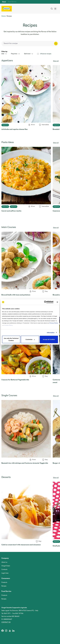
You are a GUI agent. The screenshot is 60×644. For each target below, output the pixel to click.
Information (51, 333)
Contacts (4, 570)
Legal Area (5, 573)
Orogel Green (6, 566)
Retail (4, 2)
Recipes (4, 586)
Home (3, 16)
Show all (56, 61)
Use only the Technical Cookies (11, 339)
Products (4, 582)
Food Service (12, 2)
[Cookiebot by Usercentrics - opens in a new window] (45, 302)
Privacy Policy (54, 323)
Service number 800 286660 (10, 616)
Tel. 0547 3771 (6, 614)
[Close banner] (57, 302)
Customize (30, 339)
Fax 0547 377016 (18, 614)
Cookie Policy (9, 325)
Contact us (6, 622)
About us (4, 562)
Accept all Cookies (49, 339)
